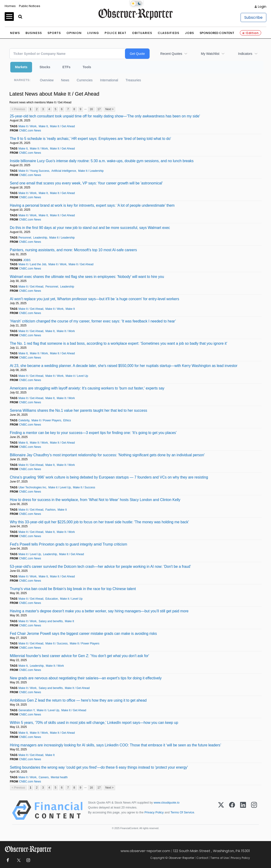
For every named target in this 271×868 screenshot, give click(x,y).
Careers (44, 777)
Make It (43, 126)
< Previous (18, 109)
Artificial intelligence (64, 171)
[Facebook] (232, 810)
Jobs (189, 33)
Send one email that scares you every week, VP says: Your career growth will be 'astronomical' (86, 183)
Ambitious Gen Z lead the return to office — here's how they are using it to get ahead (78, 700)
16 (91, 109)
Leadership (40, 238)
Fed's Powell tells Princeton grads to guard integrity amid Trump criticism (68, 544)
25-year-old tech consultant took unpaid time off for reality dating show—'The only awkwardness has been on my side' (105, 116)
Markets (21, 67)
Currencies (85, 80)
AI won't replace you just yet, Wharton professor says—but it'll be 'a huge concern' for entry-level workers (94, 299)
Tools (87, 67)
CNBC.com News (30, 131)
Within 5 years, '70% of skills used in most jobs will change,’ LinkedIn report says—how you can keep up (94, 723)
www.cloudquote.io (167, 803)
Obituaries (142, 33)
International (109, 80)
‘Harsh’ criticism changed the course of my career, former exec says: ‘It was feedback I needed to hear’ (93, 321)
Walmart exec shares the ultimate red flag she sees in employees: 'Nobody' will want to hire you (87, 277)
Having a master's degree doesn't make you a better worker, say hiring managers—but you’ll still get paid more (99, 611)
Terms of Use (220, 858)
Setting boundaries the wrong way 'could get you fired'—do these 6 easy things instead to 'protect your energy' (99, 767)
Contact (202, 858)
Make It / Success (84, 487)
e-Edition (251, 33)
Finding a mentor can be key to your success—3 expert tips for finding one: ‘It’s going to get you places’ (93, 433)
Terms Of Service (182, 812)
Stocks (45, 67)
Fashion (50, 510)
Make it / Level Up (77, 376)
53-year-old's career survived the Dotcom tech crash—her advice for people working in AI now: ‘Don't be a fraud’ (100, 567)
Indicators (245, 54)
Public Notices (30, 6)
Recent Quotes (171, 54)
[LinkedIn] (243, 810)
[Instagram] (254, 810)
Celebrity (24, 420)
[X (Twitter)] (221, 810)
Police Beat (115, 33)
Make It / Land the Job (32, 264)
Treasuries (133, 80)
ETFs (66, 67)
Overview (47, 80)
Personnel (25, 238)
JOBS (27, 260)
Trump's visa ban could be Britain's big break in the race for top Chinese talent (73, 589)
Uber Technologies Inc (32, 487)
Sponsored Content (217, 33)
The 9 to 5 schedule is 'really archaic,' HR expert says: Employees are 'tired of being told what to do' (90, 139)
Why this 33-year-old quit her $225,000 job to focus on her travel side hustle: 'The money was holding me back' (99, 522)
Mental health (59, 777)
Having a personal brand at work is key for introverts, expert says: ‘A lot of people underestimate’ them (92, 205)
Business (34, 33)
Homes (10, 6)
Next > (109, 109)
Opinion (74, 33)
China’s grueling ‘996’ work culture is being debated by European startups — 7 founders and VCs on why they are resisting (109, 477)
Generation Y (27, 710)
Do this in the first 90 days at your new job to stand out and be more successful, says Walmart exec (90, 228)
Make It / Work (27, 126)
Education (52, 599)
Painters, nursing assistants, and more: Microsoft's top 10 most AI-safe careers (73, 250)
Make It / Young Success (34, 171)
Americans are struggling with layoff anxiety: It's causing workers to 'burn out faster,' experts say (87, 388)
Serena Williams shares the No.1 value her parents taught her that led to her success (79, 410)
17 (99, 109)
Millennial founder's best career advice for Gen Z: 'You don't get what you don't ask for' (79, 656)
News (15, 33)
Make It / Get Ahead (62, 126)
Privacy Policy (154, 812)
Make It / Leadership (91, 171)
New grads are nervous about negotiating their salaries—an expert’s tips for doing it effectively (86, 678)
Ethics (67, 420)
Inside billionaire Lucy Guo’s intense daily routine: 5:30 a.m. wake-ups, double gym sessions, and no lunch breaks (102, 161)
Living (93, 33)
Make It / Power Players (46, 420)
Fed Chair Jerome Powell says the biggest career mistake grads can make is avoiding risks (83, 634)
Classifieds (168, 33)
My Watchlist (210, 54)
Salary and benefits (51, 621)
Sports (54, 33)
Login (262, 7)
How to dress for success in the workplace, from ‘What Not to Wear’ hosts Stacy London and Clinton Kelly (95, 500)
